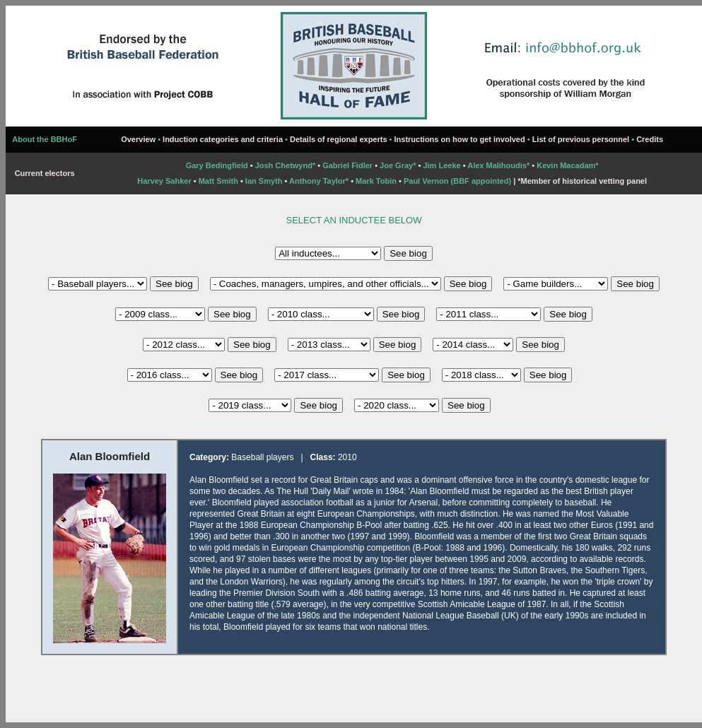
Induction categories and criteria (223, 139)
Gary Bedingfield (217, 165)
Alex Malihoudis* (498, 165)
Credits (650, 139)
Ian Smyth (264, 181)
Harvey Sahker (164, 181)
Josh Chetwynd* (286, 165)
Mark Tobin (376, 181)
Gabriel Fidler (347, 165)
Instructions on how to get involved (460, 139)
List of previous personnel (581, 139)
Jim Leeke (441, 165)
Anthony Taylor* (319, 181)
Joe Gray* (399, 165)
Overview (138, 139)
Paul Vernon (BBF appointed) (457, 181)
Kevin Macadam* (567, 165)
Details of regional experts (339, 139)
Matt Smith (218, 181)
